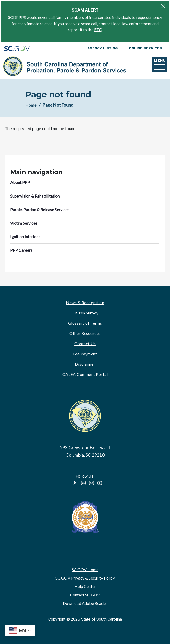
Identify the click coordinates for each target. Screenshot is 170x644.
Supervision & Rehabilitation (35, 196)
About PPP (20, 182)
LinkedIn (83, 483)
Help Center (85, 586)
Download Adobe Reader (85, 603)
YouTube (100, 483)
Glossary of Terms (85, 323)
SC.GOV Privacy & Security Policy (85, 578)
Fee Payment (85, 354)
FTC (98, 30)
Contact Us (85, 343)
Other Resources (85, 333)
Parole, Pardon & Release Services (40, 209)
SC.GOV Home (85, 569)
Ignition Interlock (25, 237)
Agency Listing (103, 48)
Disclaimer (85, 364)
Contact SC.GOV (85, 595)
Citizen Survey (85, 313)
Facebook (67, 483)
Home (31, 105)
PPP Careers (21, 250)
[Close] (163, 6)
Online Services (145, 48)
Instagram (92, 483)
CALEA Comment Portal (85, 374)
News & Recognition (85, 303)
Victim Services (24, 223)
